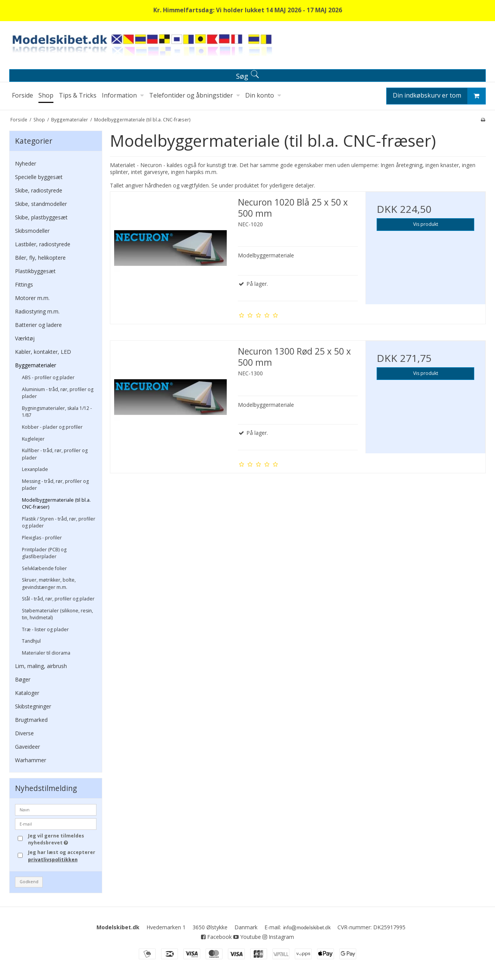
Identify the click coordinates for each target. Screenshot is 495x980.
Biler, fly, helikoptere (40, 258)
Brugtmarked (31, 720)
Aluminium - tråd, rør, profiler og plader (58, 393)
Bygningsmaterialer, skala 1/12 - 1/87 (57, 412)
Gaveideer (27, 747)
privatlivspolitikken (53, 860)
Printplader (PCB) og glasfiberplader (44, 553)
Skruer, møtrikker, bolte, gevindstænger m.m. (49, 583)
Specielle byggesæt (39, 177)
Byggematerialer (36, 365)
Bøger (23, 679)
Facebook (216, 937)
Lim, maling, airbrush (41, 666)
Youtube (247, 937)
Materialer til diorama (46, 653)
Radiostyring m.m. (37, 311)
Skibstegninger (33, 706)
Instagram (278, 937)
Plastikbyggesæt (35, 271)
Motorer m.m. (32, 298)
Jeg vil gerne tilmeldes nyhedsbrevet (62, 839)
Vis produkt (426, 224)
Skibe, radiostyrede (39, 190)
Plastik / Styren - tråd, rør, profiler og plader (59, 522)
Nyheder (26, 163)
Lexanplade (35, 469)
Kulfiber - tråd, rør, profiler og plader (55, 454)
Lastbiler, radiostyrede (43, 244)
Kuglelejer (33, 439)
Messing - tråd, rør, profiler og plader (55, 485)
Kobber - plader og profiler (52, 427)
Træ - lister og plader (45, 629)
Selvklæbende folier (44, 568)
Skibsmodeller (32, 231)
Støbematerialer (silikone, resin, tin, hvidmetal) (57, 614)
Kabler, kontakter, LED (43, 352)
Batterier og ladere (38, 325)
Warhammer (31, 760)
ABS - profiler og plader (48, 377)
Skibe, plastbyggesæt (41, 217)
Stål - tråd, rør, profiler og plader (58, 599)
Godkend (29, 882)
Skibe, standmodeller (41, 204)
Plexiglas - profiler (42, 538)
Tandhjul (31, 641)
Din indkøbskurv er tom (439, 96)
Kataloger (27, 693)
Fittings (24, 284)
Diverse (24, 733)
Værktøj (25, 338)
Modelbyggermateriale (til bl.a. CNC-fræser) (56, 503)
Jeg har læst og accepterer (62, 856)
